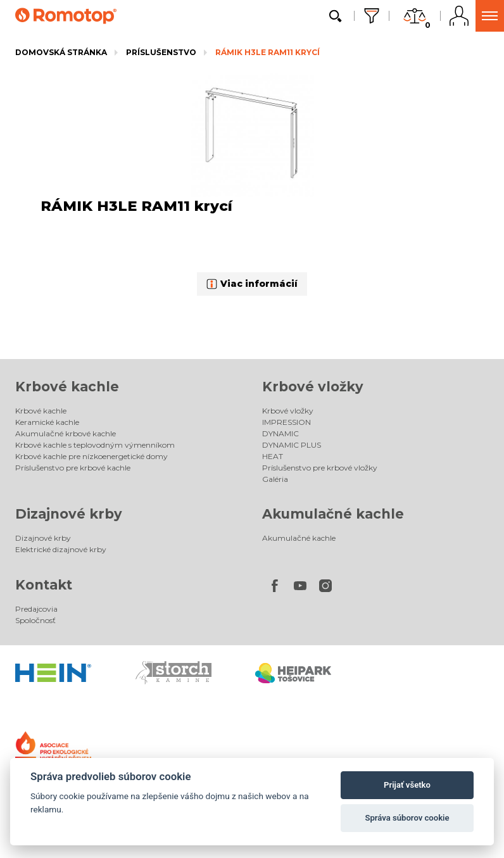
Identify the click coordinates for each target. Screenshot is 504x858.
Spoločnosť (35, 620)
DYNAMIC (280, 433)
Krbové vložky (313, 387)
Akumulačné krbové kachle (66, 433)
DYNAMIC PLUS (292, 445)
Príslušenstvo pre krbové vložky (320, 468)
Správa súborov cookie (407, 818)
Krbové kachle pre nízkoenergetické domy (91, 456)
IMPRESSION (287, 422)
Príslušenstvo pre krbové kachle (73, 468)
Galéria (275, 479)
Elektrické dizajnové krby (61, 549)
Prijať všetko (407, 785)
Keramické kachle (47, 422)
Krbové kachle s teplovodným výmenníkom (95, 445)
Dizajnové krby (69, 514)
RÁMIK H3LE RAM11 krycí (268, 52)
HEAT (273, 456)
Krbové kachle (67, 387)
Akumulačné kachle (333, 514)
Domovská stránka (61, 52)
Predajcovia (36, 609)
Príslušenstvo (161, 52)
